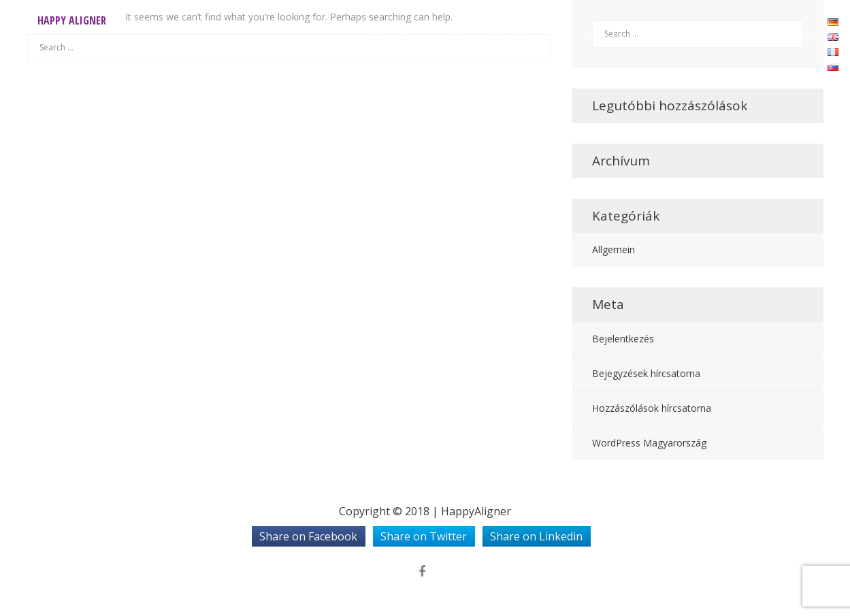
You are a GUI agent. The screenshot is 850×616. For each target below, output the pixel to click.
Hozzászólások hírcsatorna (652, 408)
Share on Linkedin (536, 536)
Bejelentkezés (623, 339)
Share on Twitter (424, 536)
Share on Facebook (308, 536)
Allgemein (614, 249)
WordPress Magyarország (649, 443)
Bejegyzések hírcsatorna (646, 373)
